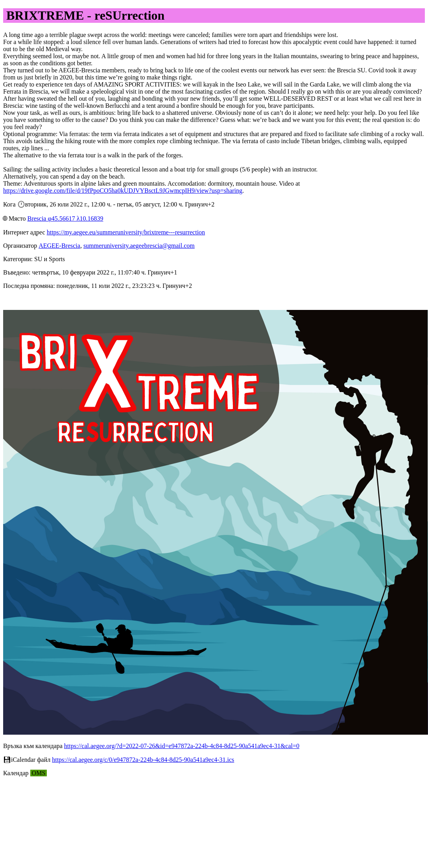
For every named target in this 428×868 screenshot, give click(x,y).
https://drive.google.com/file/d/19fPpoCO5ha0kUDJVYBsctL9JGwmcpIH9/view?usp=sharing (123, 191)
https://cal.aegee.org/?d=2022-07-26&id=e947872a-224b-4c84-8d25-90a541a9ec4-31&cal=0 (182, 746)
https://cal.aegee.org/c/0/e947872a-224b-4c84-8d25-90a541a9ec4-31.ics (143, 760)
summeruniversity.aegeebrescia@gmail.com (139, 246)
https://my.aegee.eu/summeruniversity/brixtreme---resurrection (126, 232)
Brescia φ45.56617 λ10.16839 (65, 218)
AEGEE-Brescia (59, 246)
